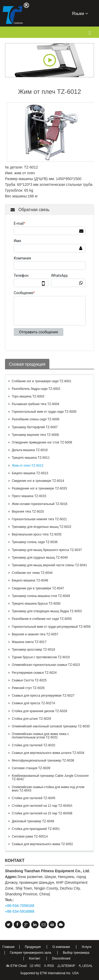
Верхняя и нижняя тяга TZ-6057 (35, 634)
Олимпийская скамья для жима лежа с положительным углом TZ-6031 (40, 736)
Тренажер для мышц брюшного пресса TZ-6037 (47, 550)
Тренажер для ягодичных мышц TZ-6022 (42, 527)
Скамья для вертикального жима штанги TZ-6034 (48, 753)
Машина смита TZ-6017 (29, 642)
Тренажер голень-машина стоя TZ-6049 (41, 596)
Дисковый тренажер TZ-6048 (33, 821)
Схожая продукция (27, 364)
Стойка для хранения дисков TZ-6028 (39, 711)
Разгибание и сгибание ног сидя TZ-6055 (42, 619)
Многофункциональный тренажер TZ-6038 (43, 760)
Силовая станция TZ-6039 (31, 768)
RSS (49, 966)
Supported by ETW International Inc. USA (49, 973)
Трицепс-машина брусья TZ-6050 (36, 604)
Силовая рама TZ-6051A (30, 836)
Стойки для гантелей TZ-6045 (34, 798)
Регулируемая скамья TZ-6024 (34, 673)
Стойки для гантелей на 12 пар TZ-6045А (42, 806)
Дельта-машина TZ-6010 (30, 450)
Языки (80, 13)
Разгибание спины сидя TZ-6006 (36, 419)
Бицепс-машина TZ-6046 (30, 580)
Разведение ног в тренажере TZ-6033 (39, 488)
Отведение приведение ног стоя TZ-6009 (42, 442)
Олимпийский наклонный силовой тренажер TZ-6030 (51, 726)
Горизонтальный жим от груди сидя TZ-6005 (44, 412)
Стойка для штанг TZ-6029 (31, 719)
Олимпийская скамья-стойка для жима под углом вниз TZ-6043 (48, 789)
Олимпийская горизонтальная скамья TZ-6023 (46, 665)
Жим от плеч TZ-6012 (28, 466)
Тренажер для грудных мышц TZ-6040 (40, 558)
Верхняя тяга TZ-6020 (28, 512)
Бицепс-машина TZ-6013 (30, 473)
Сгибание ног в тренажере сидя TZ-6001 (42, 381)
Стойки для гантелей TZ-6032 (34, 745)
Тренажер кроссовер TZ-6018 (34, 650)
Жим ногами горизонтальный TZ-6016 (40, 504)
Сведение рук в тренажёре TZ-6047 (38, 588)
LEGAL (86, 966)
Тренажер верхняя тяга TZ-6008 (35, 435)
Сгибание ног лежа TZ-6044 (32, 573)
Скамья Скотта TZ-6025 (29, 680)
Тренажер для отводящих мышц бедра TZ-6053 (47, 611)
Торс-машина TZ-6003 (28, 396)
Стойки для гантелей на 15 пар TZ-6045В (42, 813)
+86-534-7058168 (20, 906)
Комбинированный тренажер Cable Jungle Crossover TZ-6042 (50, 777)
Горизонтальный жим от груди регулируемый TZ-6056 (51, 627)
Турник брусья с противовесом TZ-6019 (41, 657)
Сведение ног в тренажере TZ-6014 (38, 481)
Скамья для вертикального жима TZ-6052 (43, 844)
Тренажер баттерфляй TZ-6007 (35, 427)
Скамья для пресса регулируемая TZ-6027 (43, 696)
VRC (35, 966)
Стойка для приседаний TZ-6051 (36, 829)
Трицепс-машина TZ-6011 (31, 458)
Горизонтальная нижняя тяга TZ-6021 (39, 519)
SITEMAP (66, 966)
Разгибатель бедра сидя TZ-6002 (36, 389)
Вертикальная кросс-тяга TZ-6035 (37, 534)
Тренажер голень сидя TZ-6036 (35, 542)
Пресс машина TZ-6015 (29, 496)
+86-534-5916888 (20, 911)
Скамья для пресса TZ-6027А (34, 703)
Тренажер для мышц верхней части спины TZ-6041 (49, 565)
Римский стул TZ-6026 (28, 688)
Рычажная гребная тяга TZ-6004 (36, 404)
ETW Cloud (16, 966)
